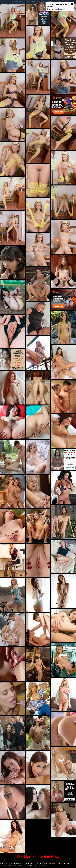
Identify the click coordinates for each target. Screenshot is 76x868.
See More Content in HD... (38, 856)
